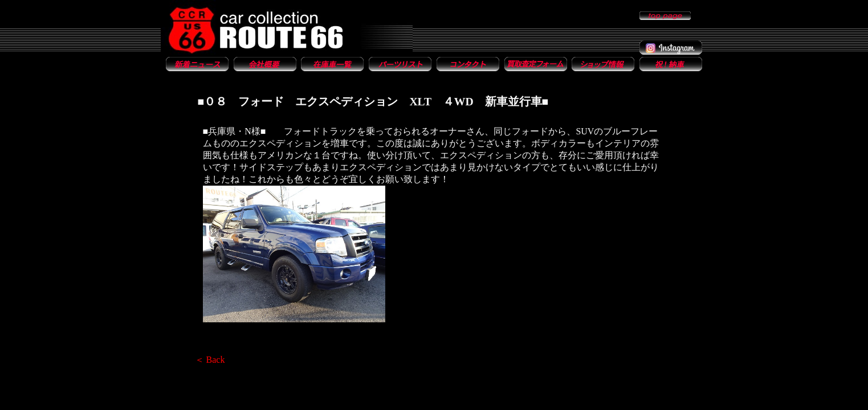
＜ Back (210, 360)
